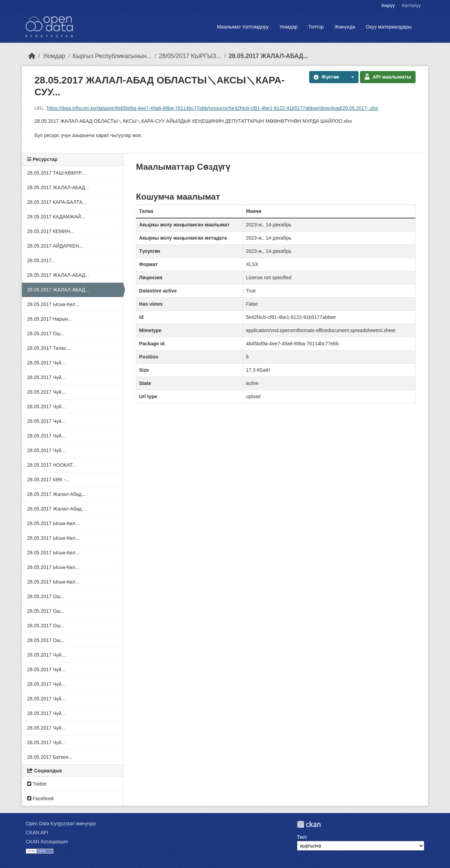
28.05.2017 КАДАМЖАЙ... (56, 217)
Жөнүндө (345, 27)
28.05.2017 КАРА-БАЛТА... (57, 202)
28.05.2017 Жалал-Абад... (56, 494)
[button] (351, 77)
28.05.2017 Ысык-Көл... (53, 304)
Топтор (316, 27)
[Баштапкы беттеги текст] (32, 56)
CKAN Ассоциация (47, 842)
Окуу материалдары (389, 27)
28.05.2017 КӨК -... (48, 480)
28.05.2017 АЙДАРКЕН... (55, 246)
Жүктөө (326, 77)
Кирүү (388, 5)
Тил (302, 837)
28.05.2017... (41, 260)
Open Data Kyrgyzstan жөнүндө (61, 823)
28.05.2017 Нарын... (50, 319)
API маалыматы (388, 77)
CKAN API (37, 833)
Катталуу (411, 5)
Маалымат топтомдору (243, 27)
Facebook (41, 798)
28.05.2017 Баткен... (50, 757)
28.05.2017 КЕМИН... (51, 231)
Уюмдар (288, 27)
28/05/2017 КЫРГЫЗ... (190, 56)
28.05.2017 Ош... (46, 333)
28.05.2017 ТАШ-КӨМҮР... (56, 173)
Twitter (37, 784)
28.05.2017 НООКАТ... (52, 465)
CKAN (309, 824)
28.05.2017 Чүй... (46, 363)
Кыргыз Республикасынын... (112, 56)
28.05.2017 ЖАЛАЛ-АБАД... (268, 56)
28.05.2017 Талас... (49, 348)
